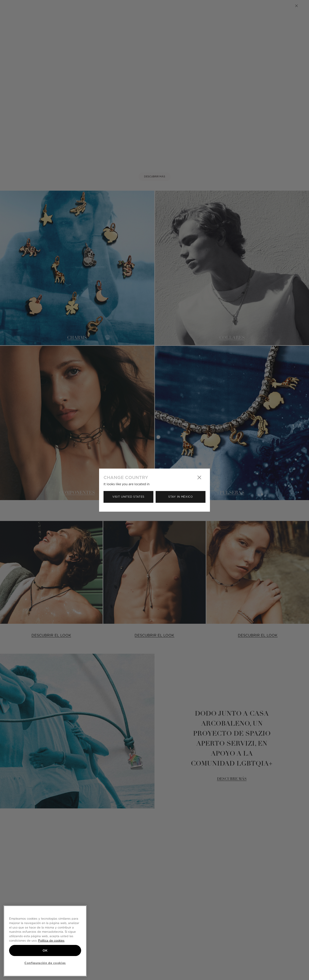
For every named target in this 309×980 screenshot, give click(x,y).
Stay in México (181, 497)
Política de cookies (51, 940)
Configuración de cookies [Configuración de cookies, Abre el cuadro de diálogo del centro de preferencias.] (45, 963)
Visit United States (128, 497)
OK (45, 950)
